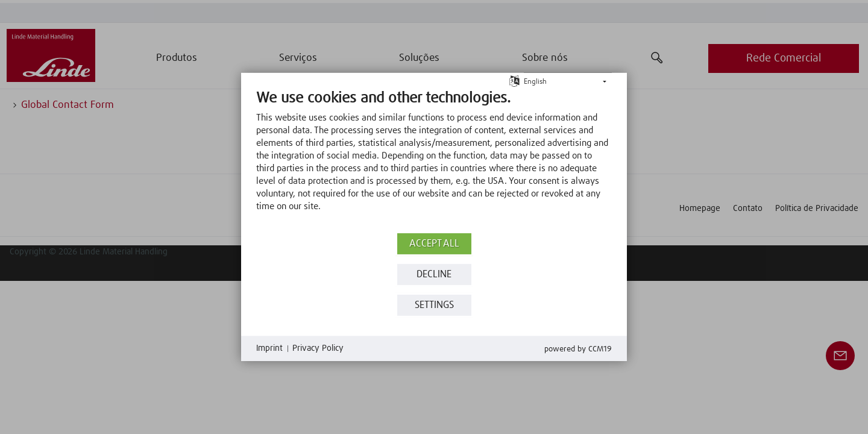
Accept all (434, 244)
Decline (434, 275)
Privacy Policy (318, 348)
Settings (434, 305)
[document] (434, 160)
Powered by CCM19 (578, 349)
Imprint (269, 348)
